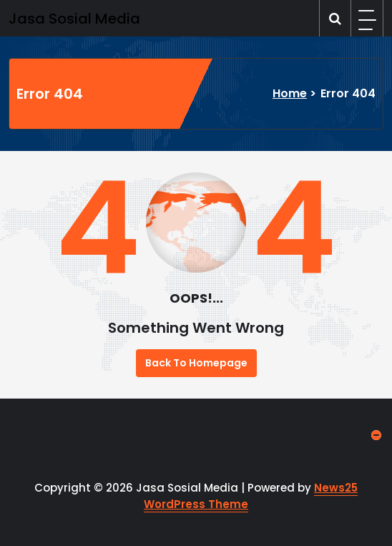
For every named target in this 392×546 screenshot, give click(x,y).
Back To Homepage (196, 363)
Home (290, 93)
